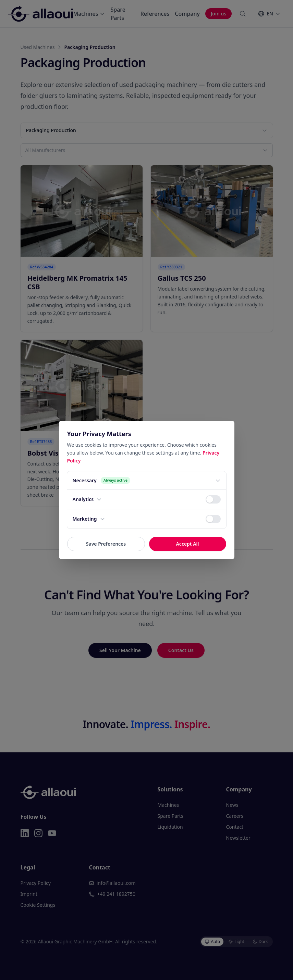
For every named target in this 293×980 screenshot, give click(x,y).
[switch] (213, 499)
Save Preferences (106, 544)
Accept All (187, 544)
